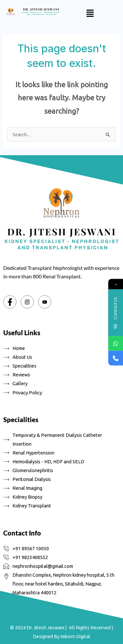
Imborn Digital (75, 636)
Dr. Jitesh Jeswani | (47, 627)
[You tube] (45, 302)
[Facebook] (10, 302)
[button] (90, 14)
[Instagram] (27, 302)
